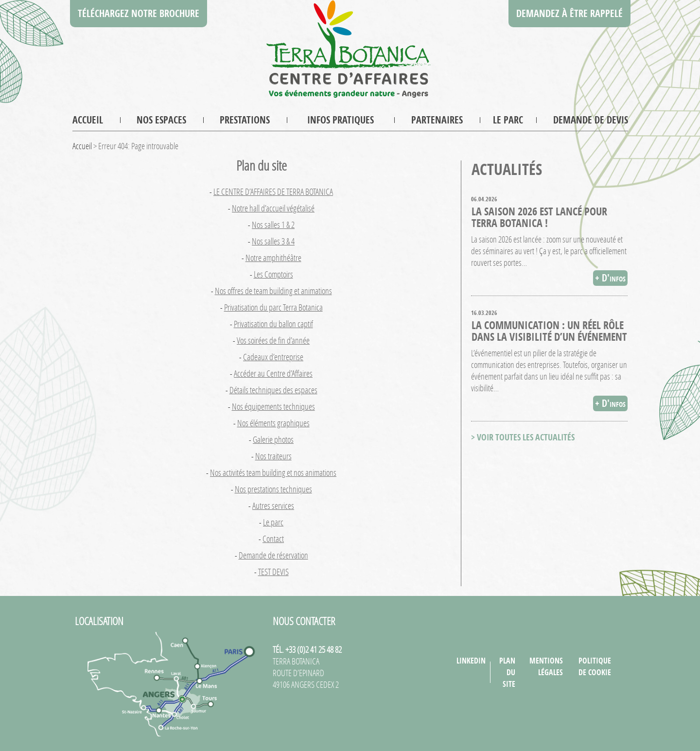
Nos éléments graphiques (273, 423)
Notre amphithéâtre (273, 258)
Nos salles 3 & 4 (273, 241)
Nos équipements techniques (273, 406)
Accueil (88, 120)
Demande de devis (591, 120)
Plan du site (507, 672)
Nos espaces (161, 120)
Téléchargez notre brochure (139, 13)
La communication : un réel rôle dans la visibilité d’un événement (549, 331)
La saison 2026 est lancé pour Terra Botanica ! (539, 217)
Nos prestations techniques (273, 489)
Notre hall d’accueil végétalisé (273, 208)
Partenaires (437, 120)
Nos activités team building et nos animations (273, 472)
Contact (273, 539)
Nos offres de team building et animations (273, 291)
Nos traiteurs (273, 456)
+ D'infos (610, 278)
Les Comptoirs (273, 274)
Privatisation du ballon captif (273, 324)
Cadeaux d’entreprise (273, 357)
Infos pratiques (341, 120)
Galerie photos (273, 439)
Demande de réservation (273, 555)
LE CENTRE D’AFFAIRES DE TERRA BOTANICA (273, 192)
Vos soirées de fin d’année (273, 340)
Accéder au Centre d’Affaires (273, 373)
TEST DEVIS (273, 572)
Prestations (245, 120)
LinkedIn (471, 661)
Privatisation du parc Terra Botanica (273, 307)
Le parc (508, 120)
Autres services (273, 506)
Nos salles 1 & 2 (273, 225)
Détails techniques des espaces (273, 390)
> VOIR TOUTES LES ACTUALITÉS (523, 437)
